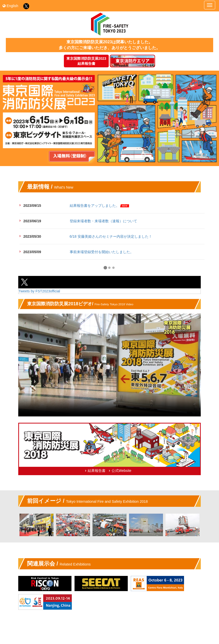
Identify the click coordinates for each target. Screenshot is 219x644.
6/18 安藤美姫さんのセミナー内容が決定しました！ (111, 236)
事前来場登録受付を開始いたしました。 (102, 252)
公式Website (121, 471)
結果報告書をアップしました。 (95, 206)
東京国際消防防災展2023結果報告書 (86, 61)
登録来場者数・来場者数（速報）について (103, 221)
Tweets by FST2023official (39, 291)
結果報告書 (97, 471)
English (10, 6)
